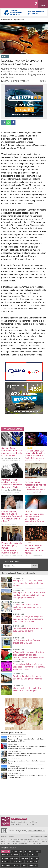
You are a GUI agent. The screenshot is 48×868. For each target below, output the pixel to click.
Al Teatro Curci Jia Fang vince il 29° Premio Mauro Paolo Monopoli (34, 549)
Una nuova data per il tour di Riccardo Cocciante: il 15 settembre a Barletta (35, 518)
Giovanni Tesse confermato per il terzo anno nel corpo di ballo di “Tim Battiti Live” (12, 452)
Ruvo (21, 862)
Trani (24, 865)
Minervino (24, 858)
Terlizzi (16, 865)
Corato (23, 855)
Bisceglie (28, 851)
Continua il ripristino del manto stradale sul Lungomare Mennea (28, 677)
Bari (21, 851)
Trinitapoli (33, 865)
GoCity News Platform (36, 831)
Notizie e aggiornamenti (16, 20)
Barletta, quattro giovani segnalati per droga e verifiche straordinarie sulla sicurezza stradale (28, 619)
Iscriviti (34, 566)
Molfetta (6, 862)
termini (20, 573)
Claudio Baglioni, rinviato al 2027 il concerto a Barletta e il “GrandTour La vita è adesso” (12, 516)
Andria (14, 851)
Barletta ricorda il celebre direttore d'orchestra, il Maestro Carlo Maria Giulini (12, 483)
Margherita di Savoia (10, 858)
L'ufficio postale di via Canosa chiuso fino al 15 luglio (26, 642)
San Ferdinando (31, 862)
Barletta (6, 851)
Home (3, 20)
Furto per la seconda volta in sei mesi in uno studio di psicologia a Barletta (28, 583)
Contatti (12, 831)
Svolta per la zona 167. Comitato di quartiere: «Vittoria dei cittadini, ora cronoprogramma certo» (29, 595)
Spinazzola (7, 865)
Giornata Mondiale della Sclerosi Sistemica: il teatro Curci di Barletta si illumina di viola (29, 667)
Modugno (34, 858)
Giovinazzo (33, 855)
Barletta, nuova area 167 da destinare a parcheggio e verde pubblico (27, 607)
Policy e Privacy (21, 831)
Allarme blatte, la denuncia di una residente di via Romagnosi (28, 689)
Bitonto (37, 851)
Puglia (14, 862)
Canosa (5, 855)
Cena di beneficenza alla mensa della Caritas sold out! (27, 630)
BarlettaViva (14, 4)
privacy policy (31, 573)
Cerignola (14, 855)
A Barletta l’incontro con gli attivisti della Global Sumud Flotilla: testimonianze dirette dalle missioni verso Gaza (29, 656)
